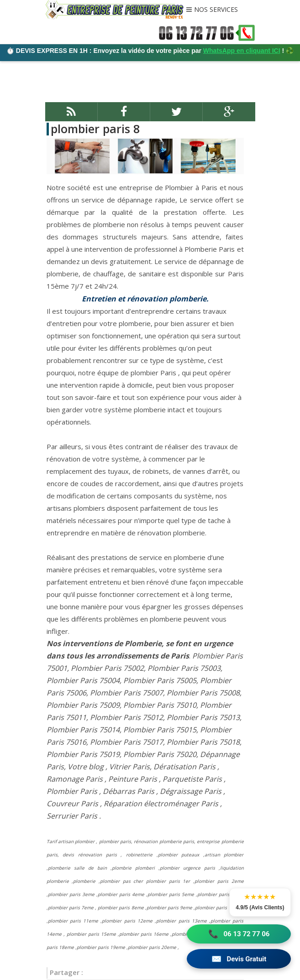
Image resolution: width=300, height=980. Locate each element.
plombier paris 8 (95, 129)
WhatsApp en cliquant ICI (242, 51)
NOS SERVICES (216, 10)
